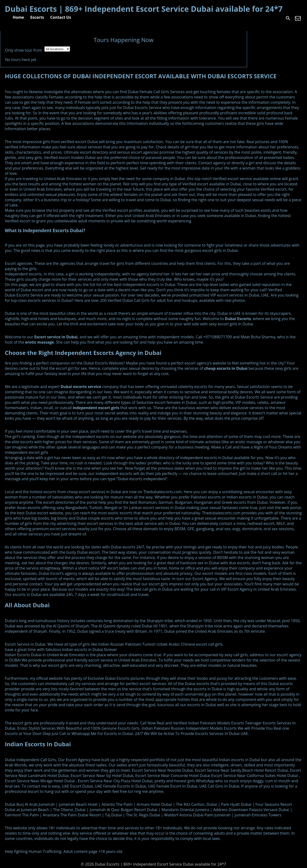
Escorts (37, 17)
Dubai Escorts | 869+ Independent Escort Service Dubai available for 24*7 (144, 9)
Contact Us (61, 17)
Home (18, 17)
